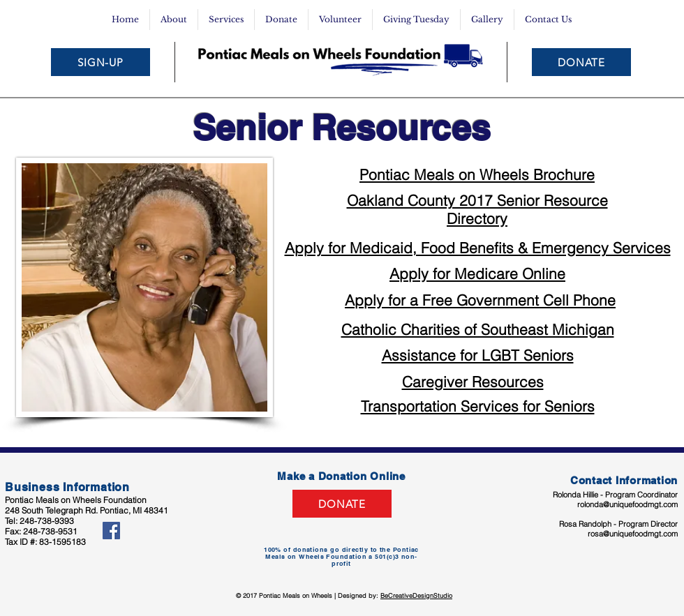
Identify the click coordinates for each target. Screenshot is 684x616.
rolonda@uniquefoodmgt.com (627, 504)
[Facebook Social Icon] (111, 531)
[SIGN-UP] (101, 62)
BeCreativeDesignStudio (416, 595)
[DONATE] (581, 62)
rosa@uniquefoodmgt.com (633, 534)
